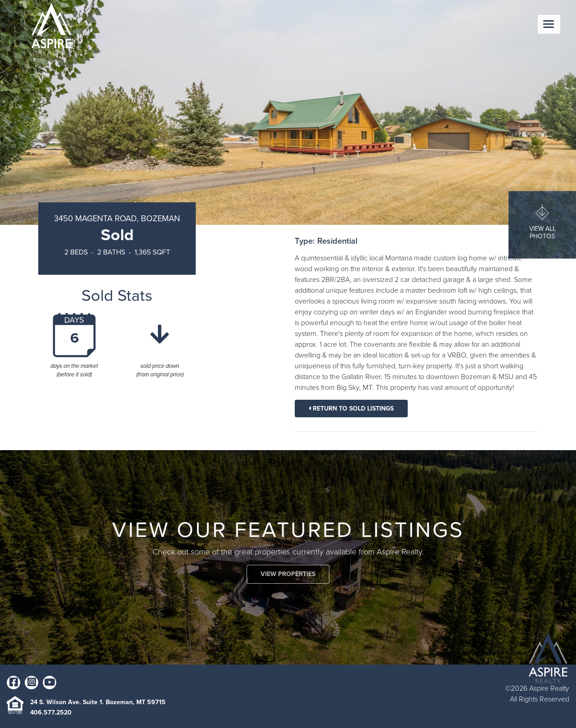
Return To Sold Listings (351, 409)
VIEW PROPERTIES (288, 574)
